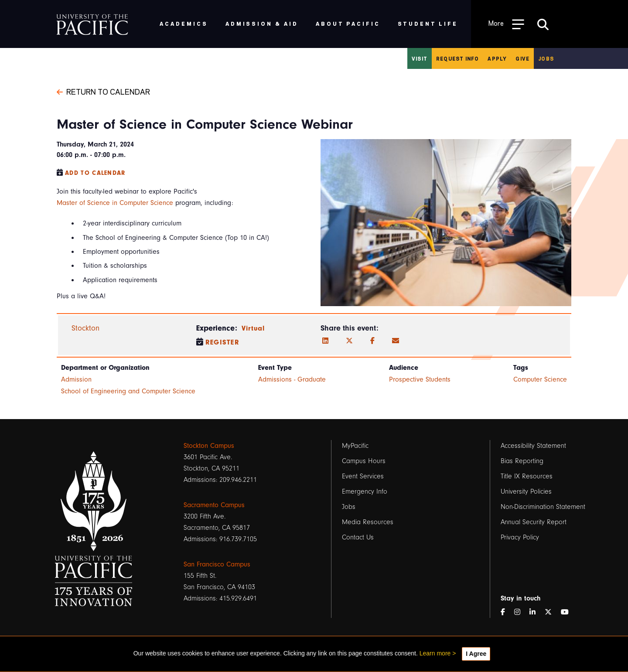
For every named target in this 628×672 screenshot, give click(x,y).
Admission (76, 379)
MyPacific (355, 446)
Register (223, 342)
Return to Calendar (103, 91)
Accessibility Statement (533, 446)
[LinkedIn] (325, 341)
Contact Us (358, 537)
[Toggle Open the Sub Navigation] (506, 24)
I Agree (476, 654)
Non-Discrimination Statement (543, 507)
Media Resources (368, 522)
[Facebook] (372, 341)
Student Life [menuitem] (428, 23)
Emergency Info (365, 491)
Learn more (435, 653)
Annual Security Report (534, 522)
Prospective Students (420, 379)
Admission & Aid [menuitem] (262, 23)
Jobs (546, 58)
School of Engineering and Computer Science (128, 391)
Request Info (457, 58)
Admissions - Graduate (292, 379)
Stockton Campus (209, 446)
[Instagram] (521, 612)
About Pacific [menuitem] (348, 23)
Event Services (363, 476)
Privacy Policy (520, 537)
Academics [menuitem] (184, 23)
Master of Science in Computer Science (115, 203)
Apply (497, 58)
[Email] (396, 341)
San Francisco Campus (217, 564)
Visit (420, 58)
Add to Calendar (95, 173)
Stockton (85, 328)
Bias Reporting (522, 461)
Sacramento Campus (214, 505)
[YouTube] (568, 612)
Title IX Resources (527, 476)
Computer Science (540, 379)
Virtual (253, 328)
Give (522, 58)
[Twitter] (349, 341)
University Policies (526, 491)
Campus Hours (364, 461)
